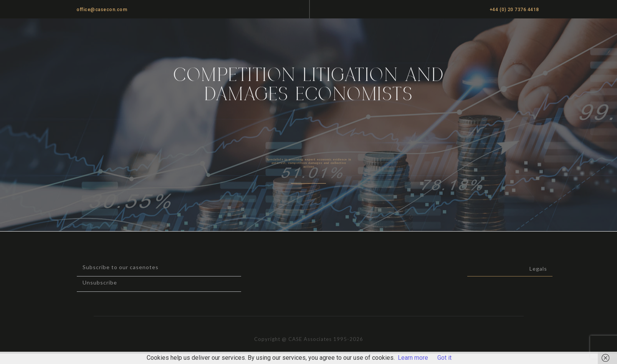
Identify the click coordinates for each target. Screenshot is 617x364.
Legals (566, 269)
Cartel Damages (532, 35)
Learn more (413, 358)
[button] (318, 9)
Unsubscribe (82, 282)
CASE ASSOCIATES (92, 35)
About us (409, 35)
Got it (444, 358)
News (487, 35)
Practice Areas (362, 35)
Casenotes (450, 35)
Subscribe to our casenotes (103, 267)
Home (318, 35)
